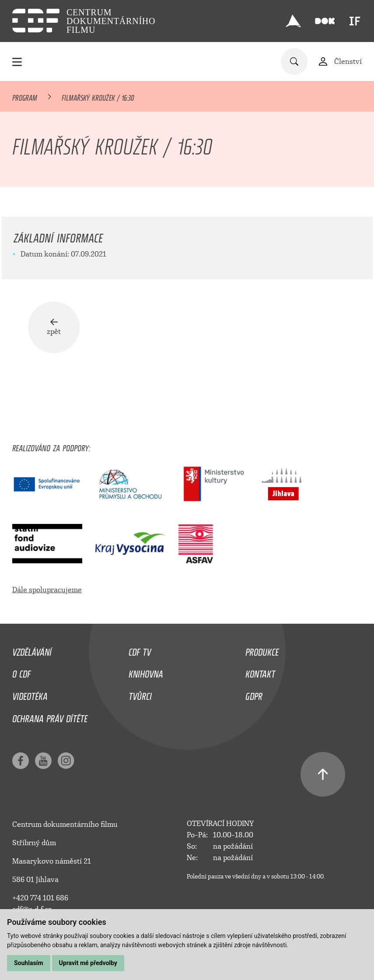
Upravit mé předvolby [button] (88, 963)
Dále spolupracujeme (47, 590)
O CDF (21, 672)
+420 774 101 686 (40, 898)
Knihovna (146, 672)
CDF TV (140, 650)
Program (25, 96)
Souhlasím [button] (29, 963)
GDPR (254, 694)
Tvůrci (140, 694)
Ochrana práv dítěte (50, 717)
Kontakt (260, 672)
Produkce (262, 650)
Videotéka (30, 694)
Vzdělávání (32, 650)
